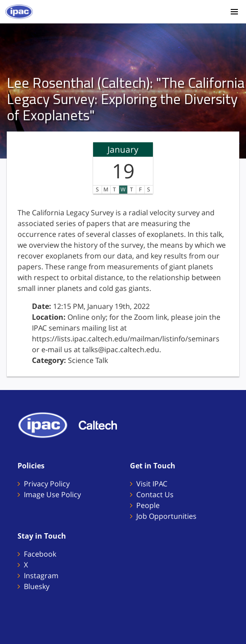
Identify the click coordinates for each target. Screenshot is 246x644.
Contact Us (155, 494)
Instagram (41, 576)
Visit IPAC (152, 484)
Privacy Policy (47, 484)
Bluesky (37, 586)
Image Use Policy (52, 494)
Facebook (40, 554)
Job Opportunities (166, 516)
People (148, 505)
